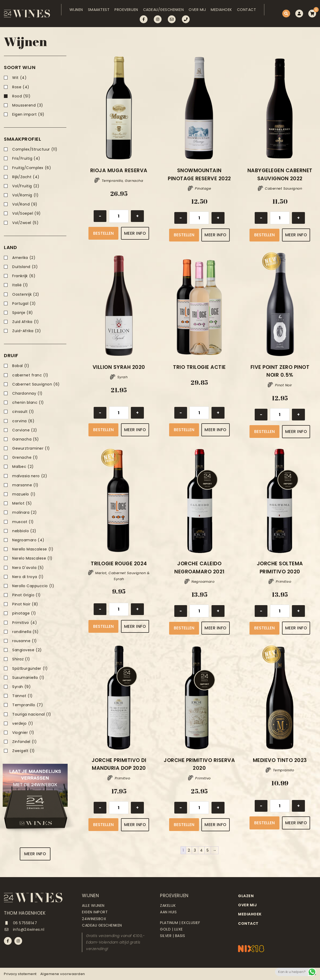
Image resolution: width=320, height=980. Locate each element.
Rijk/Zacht (26, 177)
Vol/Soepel (27, 213)
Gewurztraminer (31, 448)
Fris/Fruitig (26, 159)
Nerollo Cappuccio (33, 586)
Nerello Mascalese (33, 549)
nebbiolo (24, 531)
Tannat (23, 696)
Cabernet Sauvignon (36, 384)
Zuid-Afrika (27, 331)
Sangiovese (27, 650)
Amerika (24, 258)
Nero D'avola (28, 568)
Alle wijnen (93, 905)
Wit (19, 78)
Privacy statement (20, 974)
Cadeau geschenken (102, 925)
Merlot (22, 503)
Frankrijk (24, 276)
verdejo (23, 724)
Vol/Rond (25, 204)
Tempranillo (28, 705)
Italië (20, 285)
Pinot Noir (25, 604)
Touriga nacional (32, 714)
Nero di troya (28, 577)
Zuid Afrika (25, 322)
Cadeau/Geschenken (164, 10)
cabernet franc (30, 375)
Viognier (23, 733)
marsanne (25, 485)
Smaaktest (99, 10)
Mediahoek (221, 10)
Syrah (21, 687)
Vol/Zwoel (25, 223)
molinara (25, 513)
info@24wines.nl (24, 929)
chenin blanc (28, 403)
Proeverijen (126, 10)
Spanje (23, 313)
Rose (21, 87)
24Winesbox (94, 919)
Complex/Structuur (35, 149)
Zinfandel (24, 742)
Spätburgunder (30, 669)
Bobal (21, 366)
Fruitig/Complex (32, 168)
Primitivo (25, 623)
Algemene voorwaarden (63, 974)
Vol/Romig (25, 195)
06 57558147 (20, 923)
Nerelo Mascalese (32, 558)
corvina (23, 421)
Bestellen (103, 233)
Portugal (24, 304)
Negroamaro (28, 540)
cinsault (23, 412)
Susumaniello (28, 678)
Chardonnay (27, 393)
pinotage (24, 613)
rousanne (25, 641)
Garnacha (26, 439)
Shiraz (21, 659)
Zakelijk (168, 905)
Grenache (25, 458)
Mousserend (28, 105)
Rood (21, 96)
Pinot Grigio (27, 595)
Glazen (246, 896)
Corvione (25, 430)
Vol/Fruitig (26, 186)
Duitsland (25, 267)
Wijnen (76, 10)
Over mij (197, 10)
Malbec (23, 467)
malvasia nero (30, 476)
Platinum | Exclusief (180, 923)
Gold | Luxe (171, 929)
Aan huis (168, 912)
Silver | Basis (172, 936)
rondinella (25, 632)
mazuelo (24, 494)
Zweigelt (24, 751)
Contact (247, 10)
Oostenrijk (26, 294)
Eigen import (28, 114)
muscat (23, 522)
